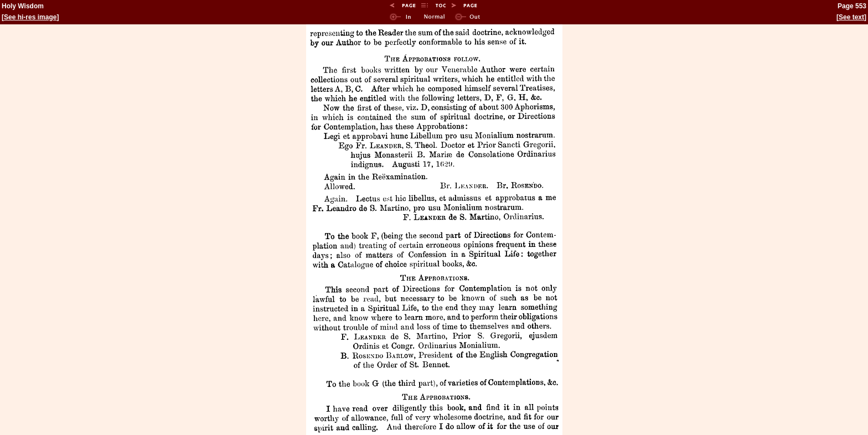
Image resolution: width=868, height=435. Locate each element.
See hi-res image (30, 17)
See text (851, 17)
